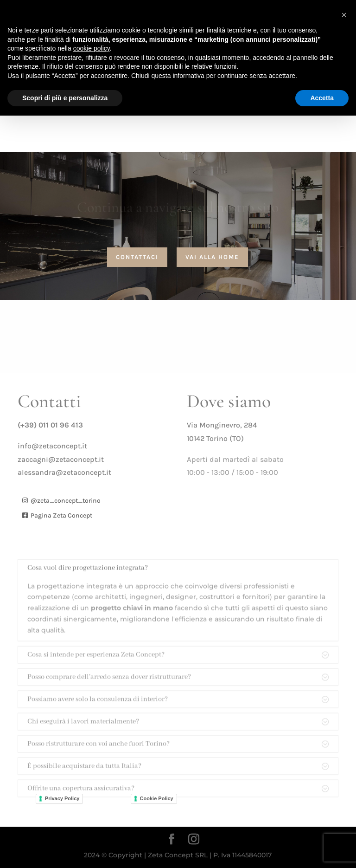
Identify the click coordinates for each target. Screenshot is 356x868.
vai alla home (212, 257)
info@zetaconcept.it (52, 446)
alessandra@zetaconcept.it (64, 472)
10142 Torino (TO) (215, 438)
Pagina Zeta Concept (61, 515)
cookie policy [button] (92, 48)
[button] (344, 15)
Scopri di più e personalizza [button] (65, 98)
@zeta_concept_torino (66, 501)
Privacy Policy (62, 798)
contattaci (137, 257)
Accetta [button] (322, 98)
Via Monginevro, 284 (222, 425)
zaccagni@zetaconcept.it (61, 459)
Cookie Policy (157, 798)
